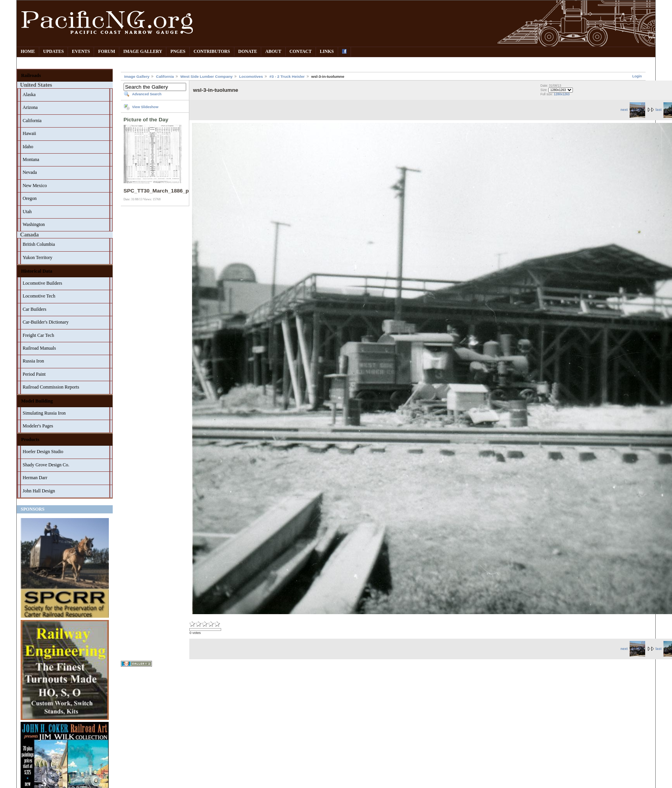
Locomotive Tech (39, 296)
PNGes (178, 52)
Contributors (212, 52)
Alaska (29, 95)
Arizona (30, 107)
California (32, 121)
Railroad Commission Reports (51, 387)
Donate (248, 52)
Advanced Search (147, 94)
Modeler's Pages (38, 426)
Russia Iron (33, 361)
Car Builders (34, 309)
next (633, 110)
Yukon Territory (38, 257)
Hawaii (29, 133)
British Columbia (39, 244)
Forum (106, 52)
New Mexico (35, 186)
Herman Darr (35, 478)
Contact (301, 52)
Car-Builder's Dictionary (45, 322)
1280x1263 (562, 94)
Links (327, 52)
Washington (34, 224)
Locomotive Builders (42, 283)
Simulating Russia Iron (44, 413)
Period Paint (34, 374)
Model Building (37, 401)
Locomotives (251, 76)
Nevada (30, 172)
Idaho (28, 147)
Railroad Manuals (39, 348)
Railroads (31, 75)
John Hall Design (39, 491)
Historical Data (37, 271)
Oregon (30, 198)
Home (28, 52)
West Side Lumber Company (207, 76)
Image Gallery (143, 52)
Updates (53, 52)
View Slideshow (145, 107)
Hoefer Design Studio (43, 452)
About (273, 52)
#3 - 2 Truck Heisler (287, 76)
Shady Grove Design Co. (46, 465)
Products (30, 440)
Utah (27, 212)
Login (637, 76)
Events (81, 52)
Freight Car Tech (38, 335)
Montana (31, 159)
